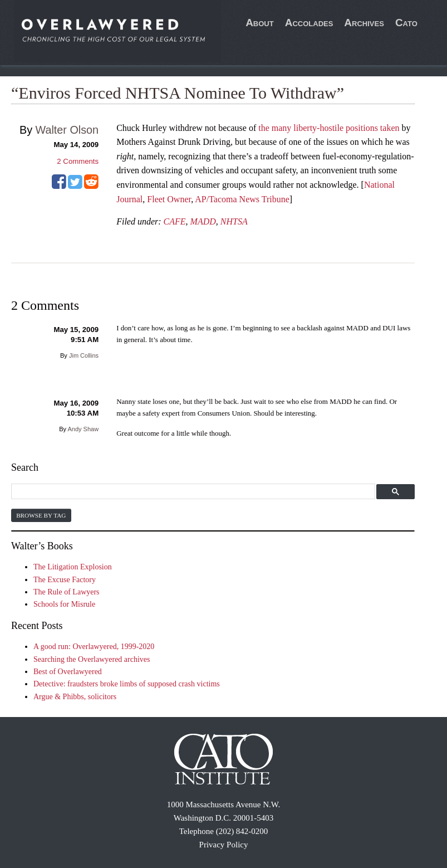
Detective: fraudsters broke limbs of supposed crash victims (127, 684)
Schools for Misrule (64, 604)
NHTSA (234, 221)
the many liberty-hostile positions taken (329, 128)
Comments (78, 161)
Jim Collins (84, 355)
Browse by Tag (41, 515)
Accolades (309, 23)
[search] (192, 492)
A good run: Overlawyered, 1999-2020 (94, 647)
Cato (406, 23)
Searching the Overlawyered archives (92, 659)
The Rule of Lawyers (67, 592)
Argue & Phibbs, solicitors (75, 697)
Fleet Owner (169, 199)
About (260, 23)
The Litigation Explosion (73, 567)
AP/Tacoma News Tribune (242, 199)
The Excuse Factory (65, 580)
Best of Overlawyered (68, 672)
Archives (364, 23)
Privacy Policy (224, 845)
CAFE (175, 221)
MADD (203, 221)
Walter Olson (67, 130)
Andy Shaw (83, 429)
